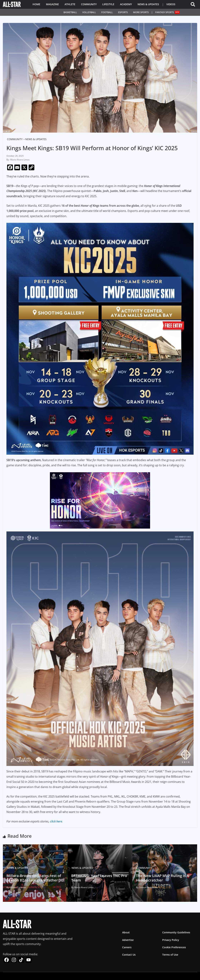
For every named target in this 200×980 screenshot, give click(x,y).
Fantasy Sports (167, 12)
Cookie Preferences (174, 947)
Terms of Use (170, 955)
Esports (123, 12)
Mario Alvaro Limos (20, 160)
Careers (127, 947)
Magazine (52, 4)
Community (89, 4)
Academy (126, 4)
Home (36, 4)
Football (107, 12)
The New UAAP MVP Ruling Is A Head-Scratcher (160, 877)
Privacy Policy (171, 940)
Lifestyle (108, 4)
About (126, 932)
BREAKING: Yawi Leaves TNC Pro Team (96, 877)
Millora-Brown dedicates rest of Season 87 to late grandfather (31, 877)
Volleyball (89, 12)
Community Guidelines (176, 932)
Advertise (128, 940)
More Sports (141, 12)
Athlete (70, 4)
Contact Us (129, 955)
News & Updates (148, 4)
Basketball (70, 12)
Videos (171, 4)
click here (56, 821)
